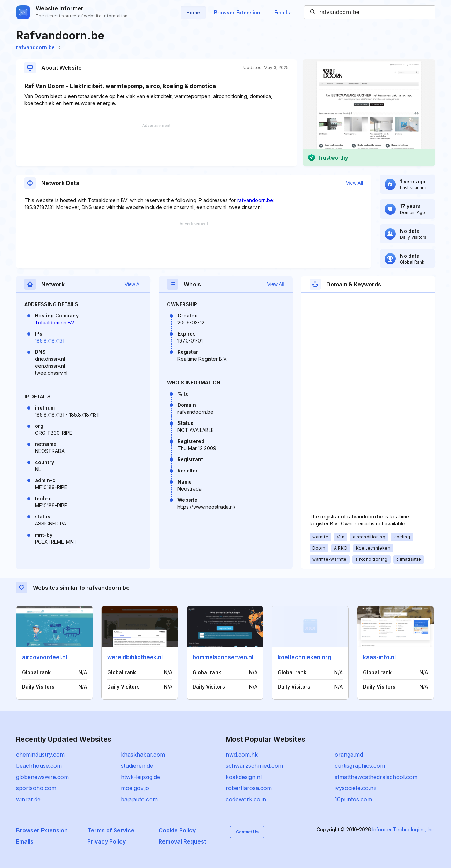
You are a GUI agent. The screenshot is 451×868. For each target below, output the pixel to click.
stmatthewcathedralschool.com (376, 777)
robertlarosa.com (249, 788)
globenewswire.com (42, 777)
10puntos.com (353, 799)
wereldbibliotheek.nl (135, 657)
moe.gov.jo (135, 788)
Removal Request (182, 841)
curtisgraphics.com (360, 766)
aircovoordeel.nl (45, 657)
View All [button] (354, 183)
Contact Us (247, 832)
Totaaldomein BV (55, 322)
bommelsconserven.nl (223, 657)
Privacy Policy (107, 841)
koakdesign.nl (244, 777)
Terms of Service (111, 830)
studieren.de (137, 766)
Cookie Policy (177, 830)
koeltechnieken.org (304, 657)
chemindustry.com (40, 755)
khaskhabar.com (143, 755)
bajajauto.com (139, 799)
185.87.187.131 (50, 341)
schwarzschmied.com (254, 766)
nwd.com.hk (242, 755)
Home (193, 12)
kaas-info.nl (379, 657)
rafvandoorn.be (38, 47)
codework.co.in (246, 799)
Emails (282, 12)
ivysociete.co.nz (356, 788)
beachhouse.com (39, 766)
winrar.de (28, 799)
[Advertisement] (157, 145)
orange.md (349, 755)
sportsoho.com (36, 788)
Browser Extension (237, 12)
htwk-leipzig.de (140, 777)
